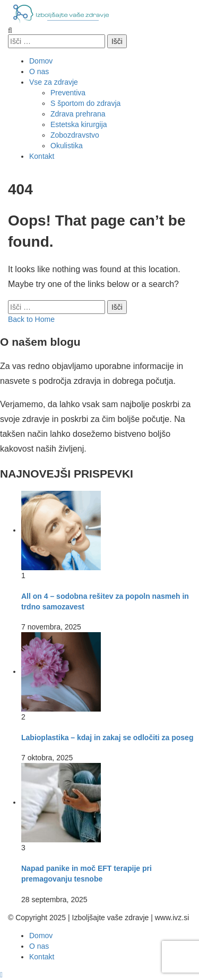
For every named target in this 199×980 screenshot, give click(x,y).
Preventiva (68, 93)
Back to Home (31, 319)
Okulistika (67, 146)
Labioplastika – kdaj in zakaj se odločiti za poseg (107, 738)
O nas (39, 71)
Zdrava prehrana (78, 114)
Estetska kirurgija (79, 124)
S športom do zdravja (85, 103)
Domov (41, 61)
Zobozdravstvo (75, 135)
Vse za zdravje (54, 82)
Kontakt (42, 156)
